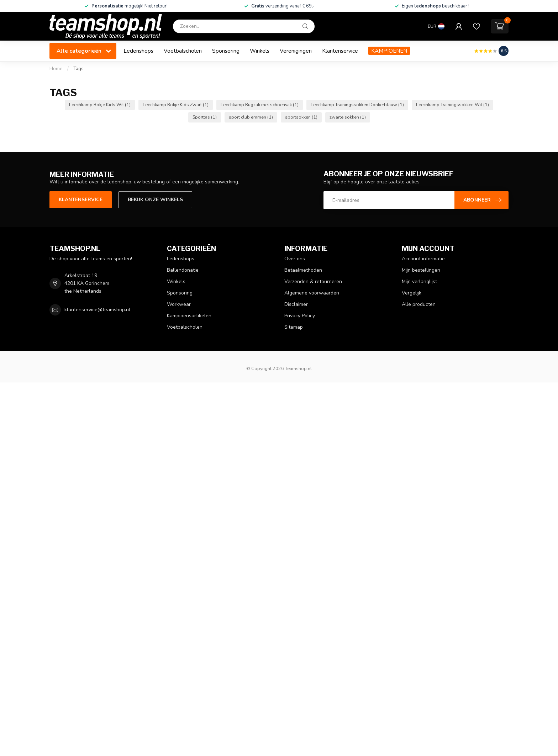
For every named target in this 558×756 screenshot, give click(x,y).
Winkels (260, 51)
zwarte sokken (348, 117)
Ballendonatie (183, 270)
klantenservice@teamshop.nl (97, 310)
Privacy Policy (300, 316)
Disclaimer (296, 304)
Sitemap (294, 327)
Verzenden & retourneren (313, 281)
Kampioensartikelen (189, 316)
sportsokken (301, 117)
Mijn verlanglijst (419, 281)
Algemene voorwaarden (312, 293)
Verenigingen (296, 51)
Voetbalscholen (183, 51)
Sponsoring (226, 51)
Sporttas (205, 117)
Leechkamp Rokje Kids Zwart (176, 105)
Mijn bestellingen (421, 270)
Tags (78, 69)
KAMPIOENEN (389, 51)
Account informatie (423, 259)
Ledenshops (138, 51)
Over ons (295, 259)
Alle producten (419, 304)
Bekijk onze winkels (155, 200)
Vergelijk (412, 293)
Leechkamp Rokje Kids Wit (100, 105)
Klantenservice (340, 51)
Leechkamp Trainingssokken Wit (452, 105)
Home (56, 69)
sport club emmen (251, 117)
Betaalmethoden (303, 270)
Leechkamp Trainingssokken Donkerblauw (357, 105)
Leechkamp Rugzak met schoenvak (260, 105)
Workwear (179, 304)
